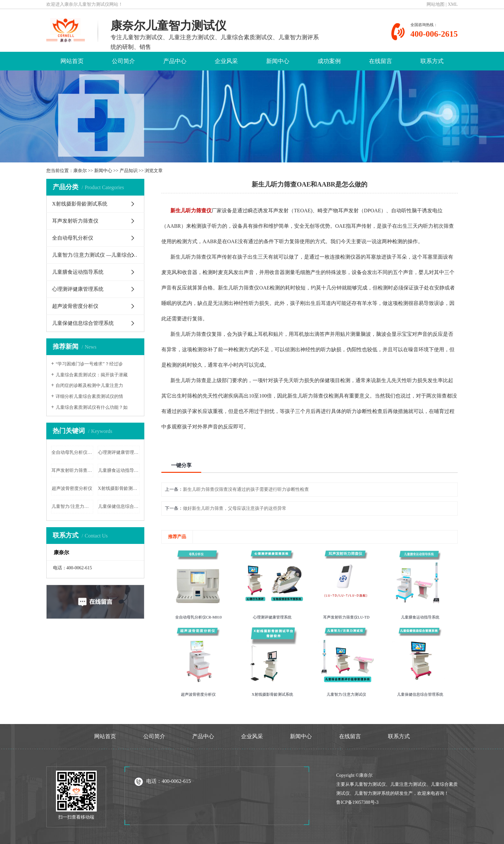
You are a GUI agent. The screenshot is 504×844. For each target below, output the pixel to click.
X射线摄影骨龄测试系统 (80, 204)
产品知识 (129, 171)
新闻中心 (278, 61)
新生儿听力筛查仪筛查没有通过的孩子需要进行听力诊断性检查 (246, 489)
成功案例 (329, 61)
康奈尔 (80, 171)
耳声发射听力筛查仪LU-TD (72, 470)
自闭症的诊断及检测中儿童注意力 (89, 385)
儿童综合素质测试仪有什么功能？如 (92, 407)
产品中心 (175, 61)
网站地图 (436, 4)
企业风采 (226, 61)
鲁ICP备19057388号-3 (357, 802)
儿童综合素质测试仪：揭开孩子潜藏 (92, 375)
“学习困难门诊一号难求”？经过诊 (89, 364)
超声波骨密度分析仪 (75, 306)
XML (453, 4)
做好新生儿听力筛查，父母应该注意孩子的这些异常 (235, 508)
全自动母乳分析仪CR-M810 (72, 452)
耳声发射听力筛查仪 (75, 221)
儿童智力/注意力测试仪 (72, 506)
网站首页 (72, 61)
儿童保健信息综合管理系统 (83, 323)
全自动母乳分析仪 (73, 238)
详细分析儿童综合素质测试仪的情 (89, 396)
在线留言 (381, 61)
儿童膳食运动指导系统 (78, 272)
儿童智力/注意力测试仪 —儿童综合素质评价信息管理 (98, 255)
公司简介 (123, 61)
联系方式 (432, 61)
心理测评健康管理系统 (78, 289)
